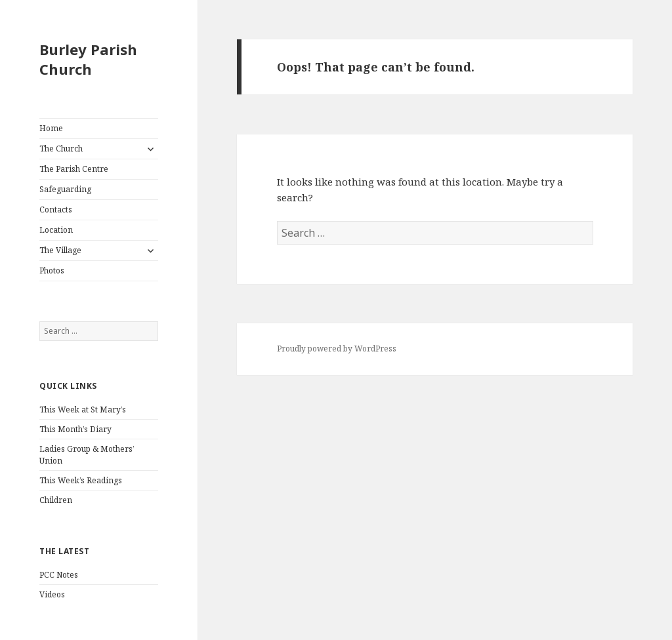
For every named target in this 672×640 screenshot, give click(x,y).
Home (51, 128)
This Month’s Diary (75, 429)
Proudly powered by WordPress (337, 349)
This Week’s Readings (81, 480)
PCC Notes (59, 575)
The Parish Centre (74, 169)
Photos (52, 270)
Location (56, 230)
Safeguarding (65, 189)
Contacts (56, 210)
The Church (61, 149)
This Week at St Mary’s (83, 410)
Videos (52, 594)
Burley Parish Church (88, 59)
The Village (60, 250)
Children (56, 500)
